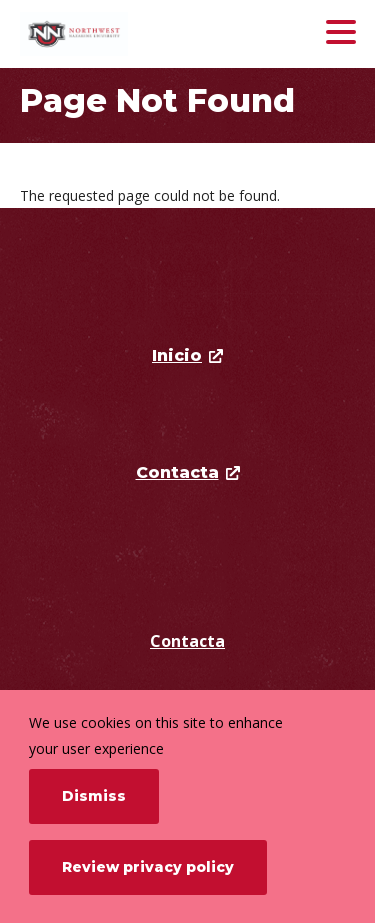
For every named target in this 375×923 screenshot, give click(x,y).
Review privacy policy (148, 867)
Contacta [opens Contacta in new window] (177, 472)
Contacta (187, 641)
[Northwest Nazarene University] (132, 34)
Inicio (177, 355)
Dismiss (94, 796)
